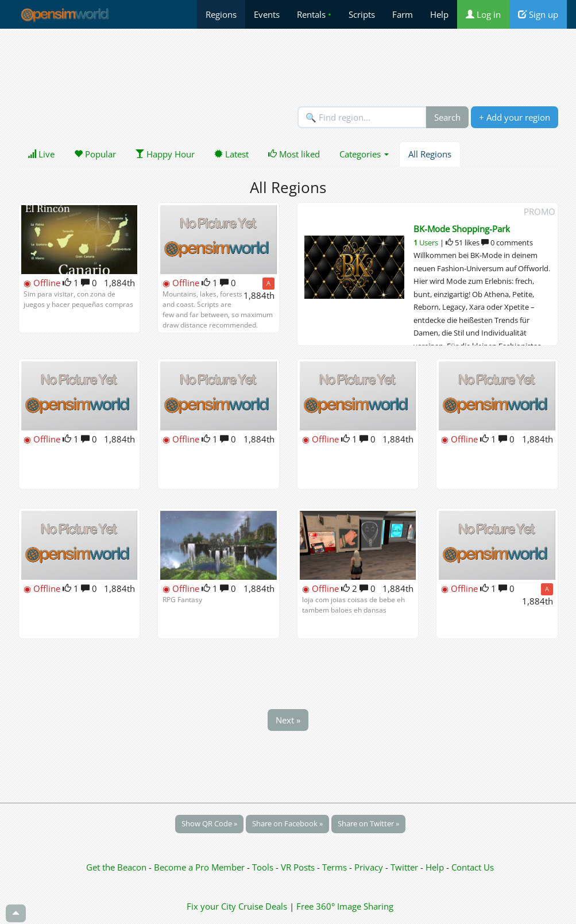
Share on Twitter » (368, 823)
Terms (336, 867)
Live (41, 154)
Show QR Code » (209, 823)
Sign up (538, 14)
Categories (364, 154)
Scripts (362, 14)
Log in (483, 14)
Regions (221, 14)
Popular (95, 154)
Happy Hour (165, 154)
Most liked (294, 154)
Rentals (314, 14)
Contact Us (473, 867)
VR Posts (299, 867)
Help (439, 14)
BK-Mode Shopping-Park (462, 229)
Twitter (404, 867)
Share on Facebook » (287, 823)
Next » (288, 720)
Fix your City (211, 906)
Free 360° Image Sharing (345, 906)
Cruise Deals (263, 906)
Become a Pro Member (200, 867)
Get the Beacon (116, 867)
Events (267, 14)
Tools (264, 867)
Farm (403, 14)
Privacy (369, 867)
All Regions (430, 154)
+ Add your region (515, 117)
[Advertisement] (288, 67)
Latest (231, 154)
